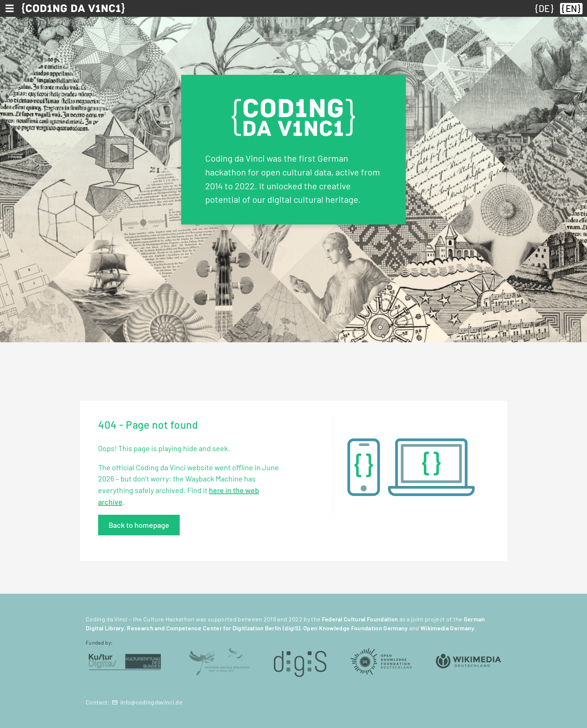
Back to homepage (139, 525)
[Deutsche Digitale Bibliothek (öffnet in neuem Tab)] (219, 661)
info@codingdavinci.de (151, 702)
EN (571, 8)
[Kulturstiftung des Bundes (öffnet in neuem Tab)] (125, 661)
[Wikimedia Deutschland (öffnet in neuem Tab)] (469, 661)
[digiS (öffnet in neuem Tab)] (300, 661)
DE (544, 8)
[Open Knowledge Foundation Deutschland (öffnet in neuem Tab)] (381, 661)
